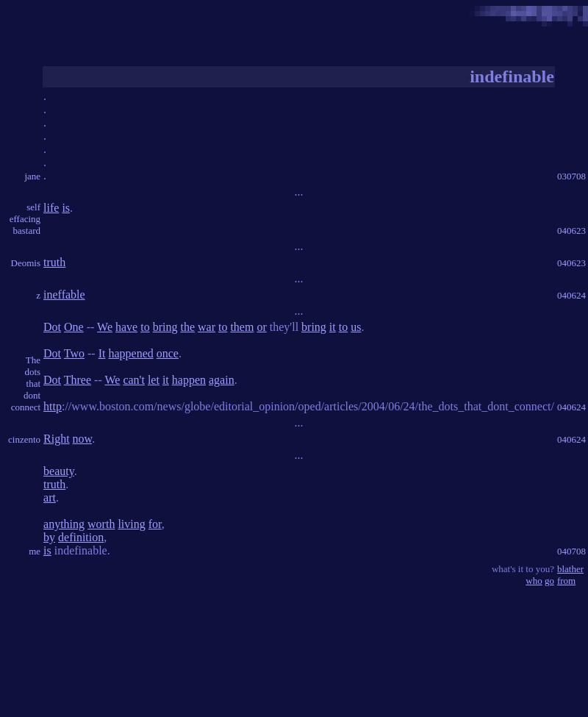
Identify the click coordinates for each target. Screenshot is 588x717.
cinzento (24, 439)
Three (78, 380)
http (53, 406)
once (168, 353)
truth (54, 262)
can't (134, 380)
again (222, 380)
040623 (571, 231)
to (145, 327)
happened (130, 353)
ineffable (64, 295)
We (105, 327)
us (356, 327)
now (83, 439)
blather (570, 569)
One (74, 327)
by (49, 537)
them (242, 327)
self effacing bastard (25, 219)
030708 (571, 176)
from (566, 581)
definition (81, 537)
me (35, 551)
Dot (52, 327)
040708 (571, 551)
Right (57, 439)
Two (74, 353)
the (187, 327)
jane (32, 176)
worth (101, 524)
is (66, 208)
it (333, 327)
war (207, 327)
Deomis (26, 263)
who (534, 581)
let (154, 380)
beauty (59, 471)
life (51, 208)
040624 (571, 295)
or (261, 327)
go (549, 581)
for (155, 524)
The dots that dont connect (26, 384)
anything (64, 524)
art (50, 497)
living (131, 524)
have (126, 327)
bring (165, 327)
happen (189, 380)
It (102, 353)
